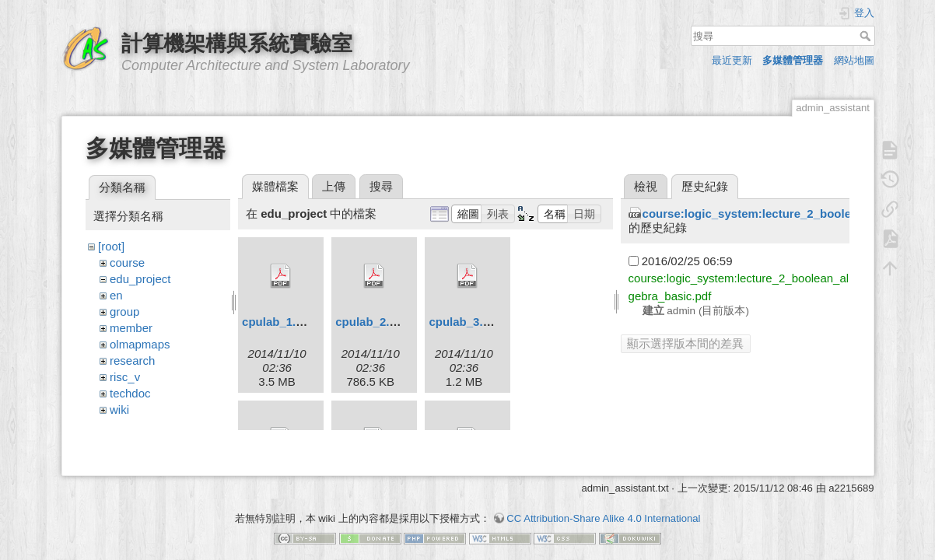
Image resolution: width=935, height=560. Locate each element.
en (116, 295)
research (132, 360)
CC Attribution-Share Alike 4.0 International (603, 505)
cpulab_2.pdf (371, 322)
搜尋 (867, 36)
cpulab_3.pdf (465, 322)
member (131, 328)
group (124, 311)
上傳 (334, 186)
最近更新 (732, 60)
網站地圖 (854, 60)
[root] (111, 246)
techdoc (130, 393)
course (127, 262)
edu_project (140, 279)
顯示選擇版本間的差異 (685, 343)
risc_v (125, 377)
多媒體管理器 (793, 60)
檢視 (646, 186)
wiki (119, 409)
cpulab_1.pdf (278, 322)
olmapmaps (140, 344)
